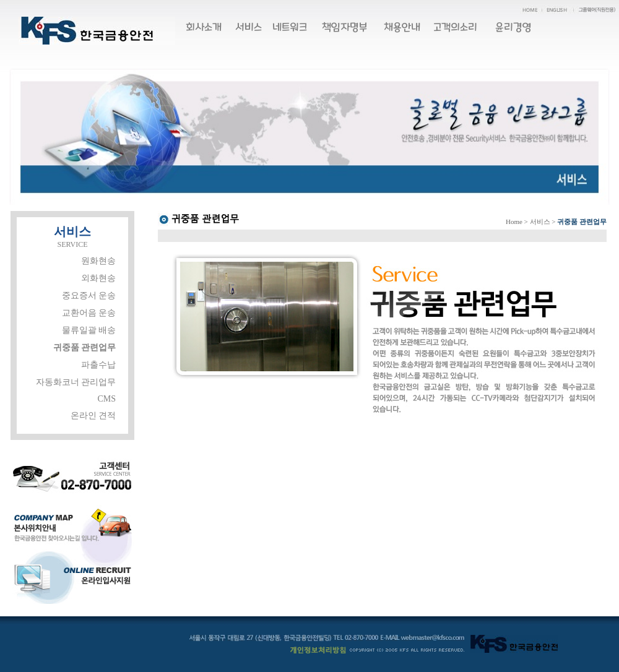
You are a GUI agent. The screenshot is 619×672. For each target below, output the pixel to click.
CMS (106, 399)
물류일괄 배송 (89, 330)
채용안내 (402, 28)
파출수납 (98, 365)
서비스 (249, 28)
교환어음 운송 (89, 313)
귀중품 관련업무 (85, 347)
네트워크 (290, 28)
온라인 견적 (93, 416)
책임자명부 (344, 28)
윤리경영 (513, 28)
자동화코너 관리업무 (76, 382)
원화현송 (98, 261)
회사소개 (204, 28)
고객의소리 (455, 28)
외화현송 (98, 278)
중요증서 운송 (89, 295)
